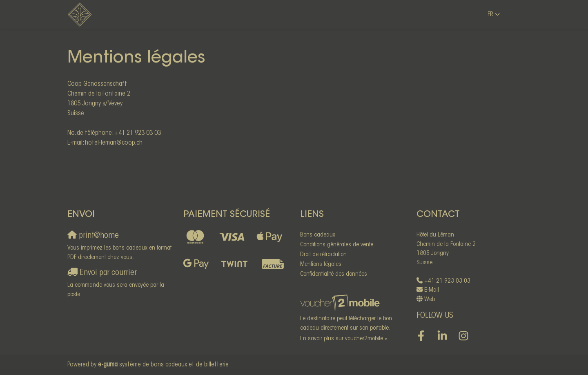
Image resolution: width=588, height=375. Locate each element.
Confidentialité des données (334, 274)
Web (430, 300)
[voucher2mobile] (341, 303)
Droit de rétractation (323, 255)
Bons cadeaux (318, 235)
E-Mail (432, 290)
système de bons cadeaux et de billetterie (163, 365)
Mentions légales (321, 265)
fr (490, 15)
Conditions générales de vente (337, 245)
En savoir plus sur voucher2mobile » (344, 339)
